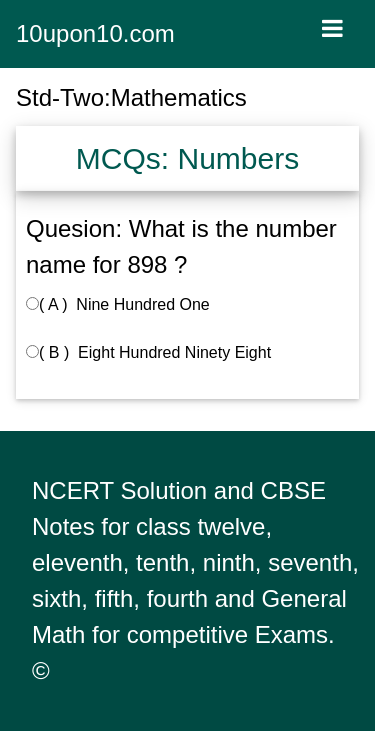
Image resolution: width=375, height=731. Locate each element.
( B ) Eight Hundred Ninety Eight (148, 352)
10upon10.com (95, 33)
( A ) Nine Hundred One (118, 304)
